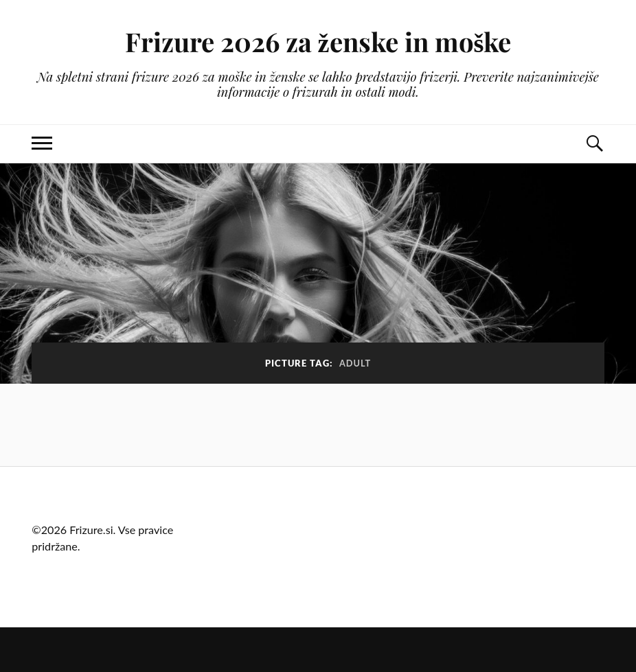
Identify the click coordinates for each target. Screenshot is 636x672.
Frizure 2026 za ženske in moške (318, 42)
